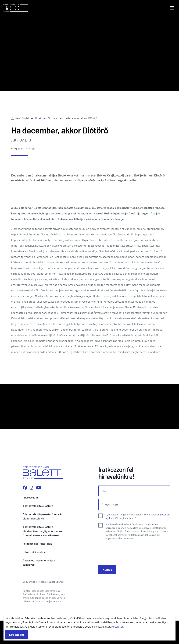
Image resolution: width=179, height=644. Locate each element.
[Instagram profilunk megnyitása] (32, 511)
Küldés (107, 593)
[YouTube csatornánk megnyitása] (39, 511)
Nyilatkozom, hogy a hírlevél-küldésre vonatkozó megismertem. (138, 540)
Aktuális (53, 142)
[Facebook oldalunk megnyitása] (25, 511)
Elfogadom (17, 635)
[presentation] (125, 575)
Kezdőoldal (20, 142)
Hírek (38, 142)
